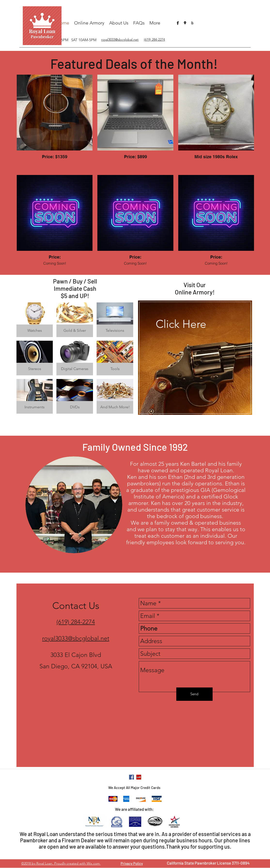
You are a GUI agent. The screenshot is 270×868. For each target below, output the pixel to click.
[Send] (194, 694)
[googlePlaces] (185, 23)
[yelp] (192, 23)
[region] (195, 363)
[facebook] (178, 23)
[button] (35, 320)
